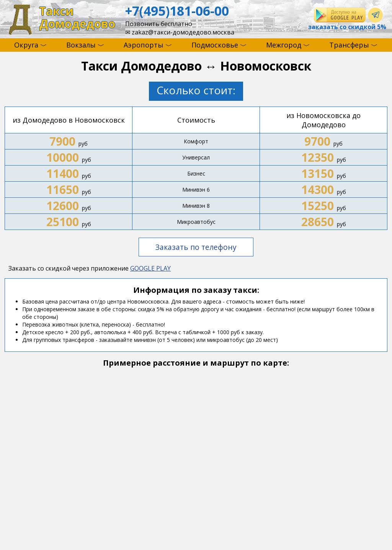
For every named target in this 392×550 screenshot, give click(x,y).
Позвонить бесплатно (159, 24)
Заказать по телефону (196, 247)
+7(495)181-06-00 (177, 11)
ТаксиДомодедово (77, 17)
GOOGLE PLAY (150, 268)
